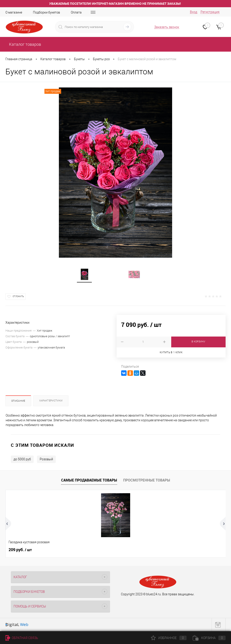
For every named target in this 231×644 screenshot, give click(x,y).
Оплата (76, 12)
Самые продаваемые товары (89, 480)
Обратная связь (22, 638)
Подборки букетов (46, 12)
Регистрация (210, 12)
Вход (194, 12)
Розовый (46, 459)
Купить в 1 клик (171, 352)
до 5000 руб (22, 459)
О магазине (14, 12)
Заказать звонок (167, 27)
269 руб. (130, 550)
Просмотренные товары (147, 480)
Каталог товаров (25, 44)
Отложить (18, 296)
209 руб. (20, 550)
